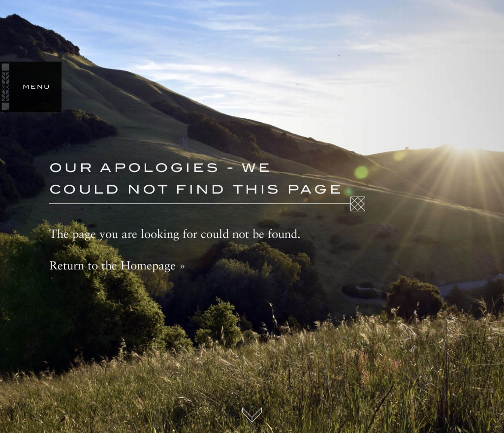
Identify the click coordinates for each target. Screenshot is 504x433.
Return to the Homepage (112, 265)
